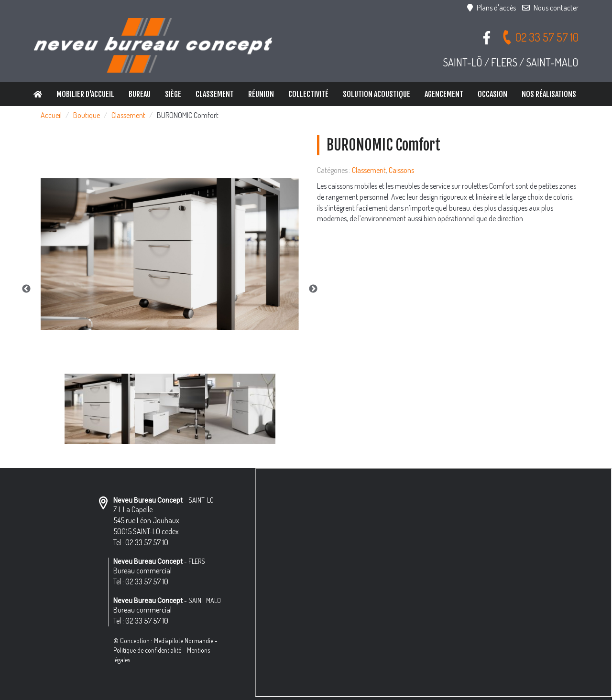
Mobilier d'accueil (85, 94)
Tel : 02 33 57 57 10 (141, 542)
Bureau (140, 94)
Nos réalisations (549, 94)
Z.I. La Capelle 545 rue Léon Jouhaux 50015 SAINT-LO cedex (146, 520)
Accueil (51, 115)
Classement (215, 94)
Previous (26, 289)
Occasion (492, 94)
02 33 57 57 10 (540, 37)
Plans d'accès (492, 8)
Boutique (87, 115)
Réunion (261, 94)
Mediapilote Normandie (184, 641)
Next (313, 289)
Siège (173, 94)
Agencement (444, 94)
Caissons (401, 170)
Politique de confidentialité (147, 650)
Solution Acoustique (377, 94)
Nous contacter (550, 8)
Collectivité (308, 94)
